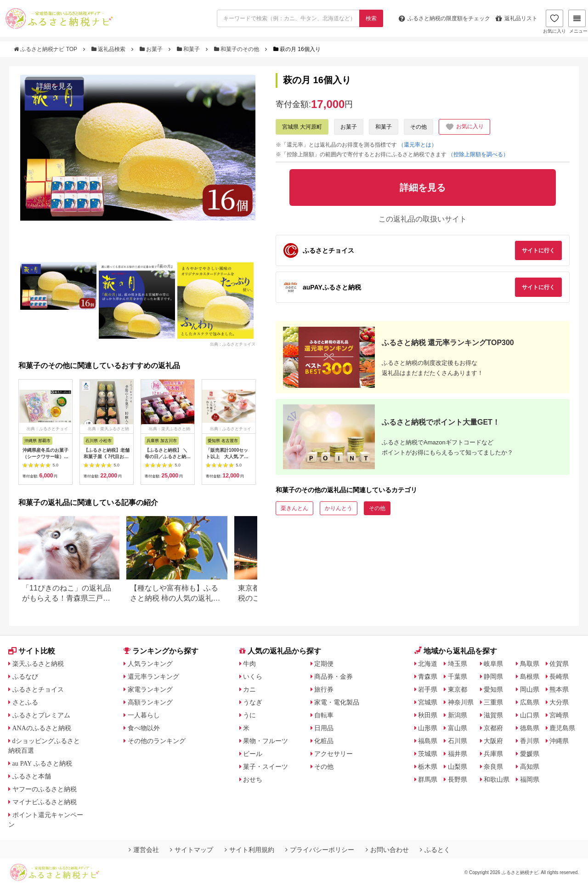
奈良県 (493, 767)
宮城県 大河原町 (302, 127)
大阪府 (493, 741)
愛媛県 (530, 754)
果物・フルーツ (266, 741)
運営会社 (144, 850)
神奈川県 (461, 702)
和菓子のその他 (237, 49)
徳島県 (530, 728)
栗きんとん (294, 508)
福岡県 (530, 779)
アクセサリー (334, 754)
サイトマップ (192, 850)
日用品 (324, 728)
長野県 (458, 779)
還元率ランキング (153, 676)
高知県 (530, 767)
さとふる (25, 702)
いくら (253, 676)
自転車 (324, 715)
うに (249, 715)
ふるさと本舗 (32, 776)
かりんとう (339, 508)
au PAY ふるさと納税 (42, 763)
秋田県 (428, 715)
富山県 (458, 728)
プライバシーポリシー (320, 850)
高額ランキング (150, 702)
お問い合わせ (387, 850)
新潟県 (458, 715)
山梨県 (458, 767)
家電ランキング (150, 689)
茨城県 (428, 754)
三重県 (493, 702)
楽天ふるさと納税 (38, 664)
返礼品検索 (109, 49)
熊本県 (559, 689)
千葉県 (458, 676)
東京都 (458, 689)
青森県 (428, 676)
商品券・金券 (334, 676)
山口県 (530, 715)
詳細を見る (55, 86)
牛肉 (249, 664)
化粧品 (324, 741)
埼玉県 (458, 664)
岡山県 (530, 689)
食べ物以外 (144, 728)
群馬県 (428, 779)
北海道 (428, 664)
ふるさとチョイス (38, 689)
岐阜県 (493, 664)
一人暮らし (144, 715)
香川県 (530, 741)
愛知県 (493, 689)
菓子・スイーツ (266, 767)
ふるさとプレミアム (41, 715)
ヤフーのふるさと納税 (45, 789)
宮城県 (428, 702)
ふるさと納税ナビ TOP (46, 49)
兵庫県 (493, 754)
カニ (249, 689)
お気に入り (554, 22)
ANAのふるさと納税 (42, 728)
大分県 (559, 702)
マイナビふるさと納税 (45, 802)
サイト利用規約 (249, 850)
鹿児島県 (562, 728)
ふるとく (435, 850)
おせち (253, 779)
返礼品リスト (517, 18)
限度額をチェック (444, 18)
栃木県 (428, 767)
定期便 (324, 664)
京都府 (493, 728)
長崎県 (559, 676)
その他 (418, 127)
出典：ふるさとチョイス (233, 344)
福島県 (428, 741)
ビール (253, 754)
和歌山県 (497, 779)
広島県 (530, 702)
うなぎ (253, 702)
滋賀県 (493, 715)
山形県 (428, 728)
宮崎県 (559, 715)
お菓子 (152, 49)
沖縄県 (559, 741)
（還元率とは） (418, 145)
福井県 (458, 754)
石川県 (458, 741)
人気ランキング (150, 664)
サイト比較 (32, 651)
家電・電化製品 (337, 702)
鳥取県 (530, 664)
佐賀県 (559, 664)
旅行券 (324, 689)
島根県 (530, 676)
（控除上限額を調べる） (478, 154)
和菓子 (189, 49)
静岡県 (493, 676)
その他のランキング (157, 741)
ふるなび (25, 676)
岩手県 (428, 689)
